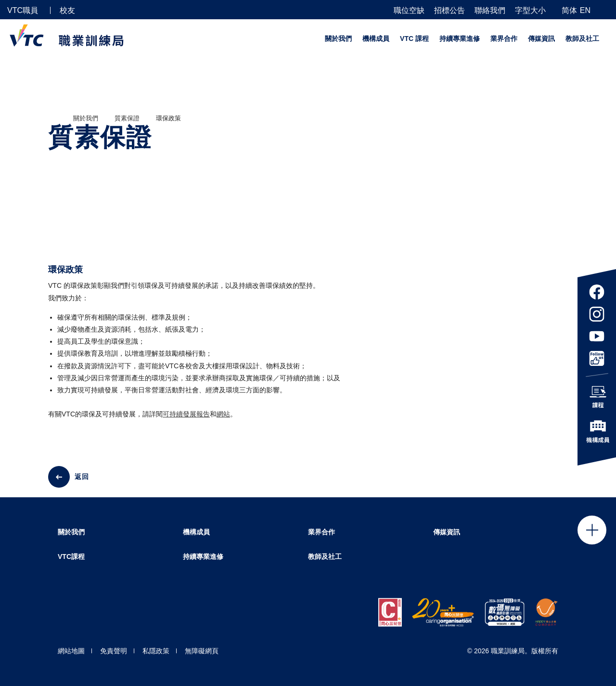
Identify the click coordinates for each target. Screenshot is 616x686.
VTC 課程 (414, 39)
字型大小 (530, 11)
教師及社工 (582, 39)
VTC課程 (71, 557)
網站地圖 (71, 651)
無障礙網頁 (202, 651)
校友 (67, 10)
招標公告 (449, 11)
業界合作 (504, 39)
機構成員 (376, 39)
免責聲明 (114, 651)
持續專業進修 (460, 39)
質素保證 (127, 118)
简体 (569, 10)
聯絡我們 (490, 11)
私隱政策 (156, 651)
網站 (223, 414)
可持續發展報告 (186, 414)
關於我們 (338, 39)
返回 (82, 477)
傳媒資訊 (541, 39)
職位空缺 (409, 11)
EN (585, 10)
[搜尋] (605, 10)
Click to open (592, 530)
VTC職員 (23, 10)
